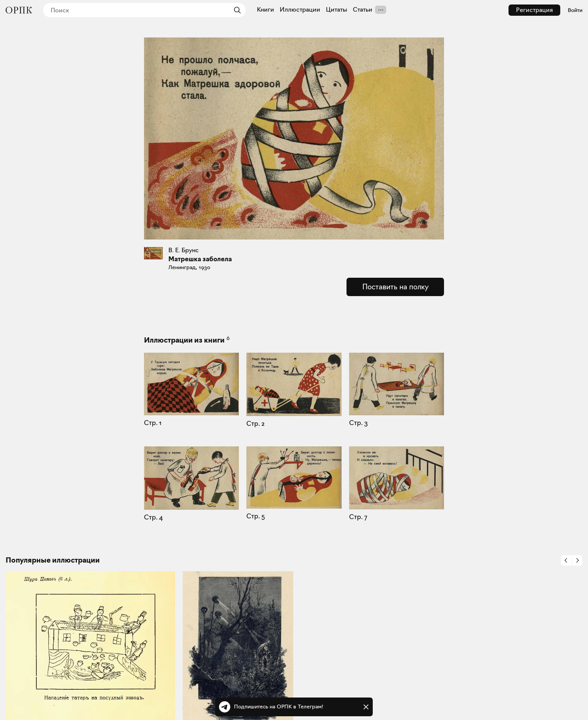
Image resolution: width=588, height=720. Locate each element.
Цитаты (337, 10)
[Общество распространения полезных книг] (19, 10)
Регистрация (534, 10)
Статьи (363, 10)
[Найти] (235, 10)
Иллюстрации (300, 10)
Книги (265, 10)
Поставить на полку (395, 287)
